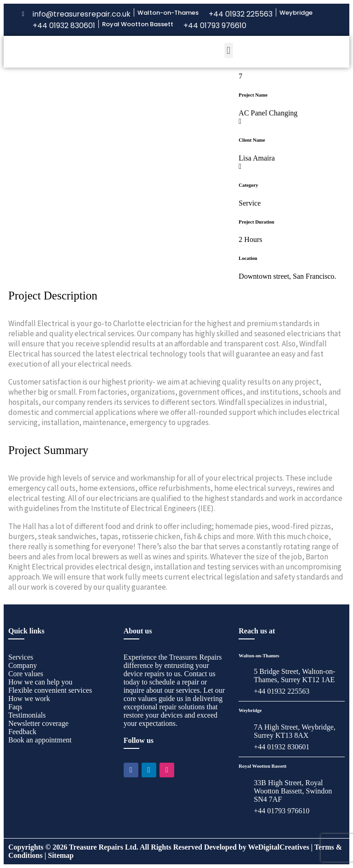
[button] (229, 50)
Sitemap (61, 855)
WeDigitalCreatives (279, 847)
